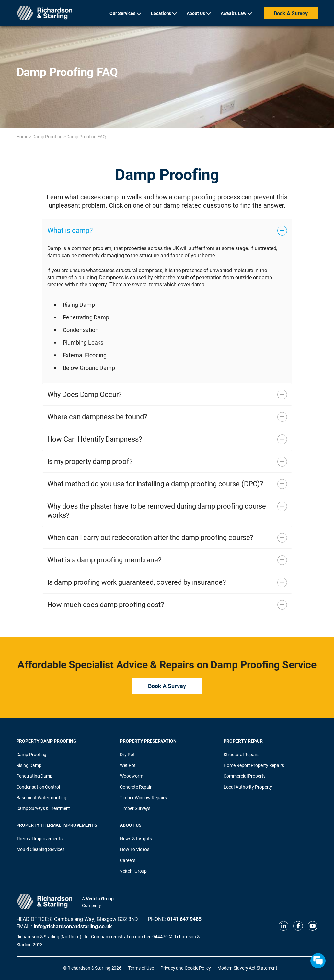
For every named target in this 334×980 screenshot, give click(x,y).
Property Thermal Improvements (57, 825)
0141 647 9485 (184, 919)
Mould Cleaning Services (40, 849)
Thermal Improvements (40, 839)
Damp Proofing (47, 137)
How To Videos (135, 849)
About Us (196, 13)
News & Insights (136, 839)
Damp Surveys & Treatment (43, 808)
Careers (127, 860)
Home (23, 137)
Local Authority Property (248, 787)
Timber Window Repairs (143, 797)
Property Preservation (148, 741)
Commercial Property (244, 776)
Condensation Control (38, 787)
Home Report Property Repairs (254, 765)
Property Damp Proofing (46, 741)
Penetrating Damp (35, 776)
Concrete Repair (136, 787)
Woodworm (131, 776)
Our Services (122, 13)
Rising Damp (29, 765)
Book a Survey (291, 13)
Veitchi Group (133, 871)
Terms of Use (141, 968)
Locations (161, 13)
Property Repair (243, 741)
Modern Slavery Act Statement (247, 968)
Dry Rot (127, 754)
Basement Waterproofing (41, 797)
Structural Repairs (241, 754)
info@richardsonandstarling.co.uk (73, 926)
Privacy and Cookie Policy (186, 968)
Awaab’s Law (233, 13)
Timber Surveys (135, 808)
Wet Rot (128, 765)
